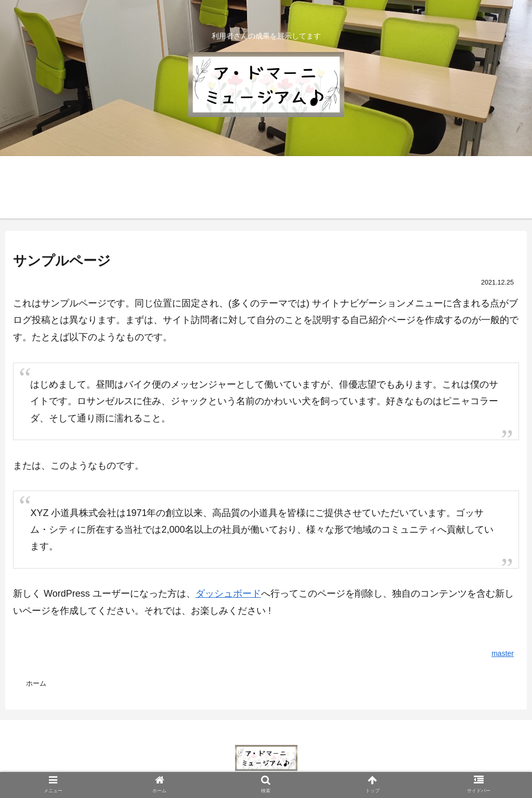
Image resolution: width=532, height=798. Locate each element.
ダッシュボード (228, 594)
